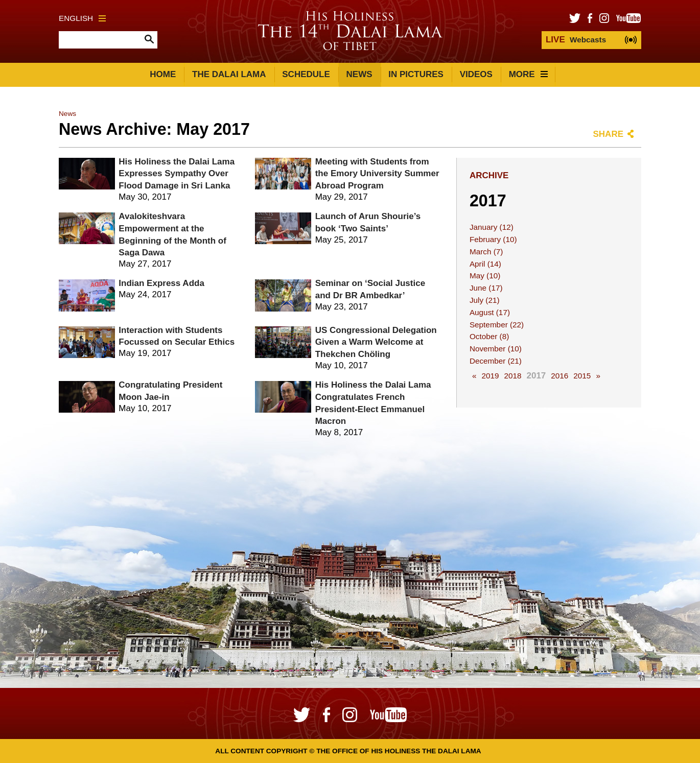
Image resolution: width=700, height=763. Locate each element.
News (359, 74)
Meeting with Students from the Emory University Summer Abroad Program (377, 174)
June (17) (486, 288)
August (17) (490, 312)
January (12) (492, 227)
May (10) (485, 276)
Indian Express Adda (161, 283)
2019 (490, 376)
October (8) (489, 336)
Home (163, 74)
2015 (582, 376)
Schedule (306, 74)
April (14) (485, 264)
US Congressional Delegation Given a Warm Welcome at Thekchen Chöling (376, 342)
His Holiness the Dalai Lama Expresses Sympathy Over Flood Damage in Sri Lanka (177, 174)
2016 (559, 376)
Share (608, 134)
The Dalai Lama (229, 74)
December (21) (496, 361)
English (82, 18)
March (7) (486, 252)
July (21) (485, 300)
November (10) (496, 349)
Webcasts (576, 40)
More (528, 74)
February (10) (493, 239)
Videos (476, 74)
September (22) (497, 325)
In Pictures (416, 74)
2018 (512, 376)
